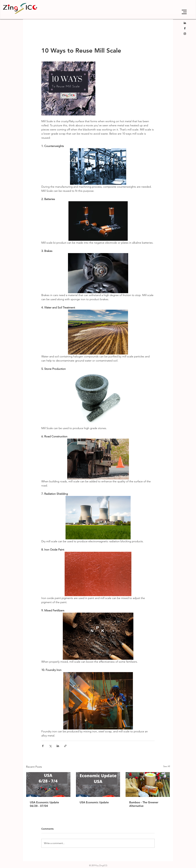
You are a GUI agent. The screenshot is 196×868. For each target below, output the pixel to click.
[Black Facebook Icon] (185, 28)
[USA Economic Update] (98, 785)
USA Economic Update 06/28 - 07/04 (44, 804)
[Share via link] (65, 746)
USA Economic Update (94, 802)
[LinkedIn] (185, 23)
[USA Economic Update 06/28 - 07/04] (48, 785)
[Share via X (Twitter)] (50, 746)
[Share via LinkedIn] (58, 746)
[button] (184, 12)
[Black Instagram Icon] (185, 34)
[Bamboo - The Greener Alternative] (148, 785)
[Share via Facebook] (43, 746)
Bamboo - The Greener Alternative (144, 804)
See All (167, 766)
